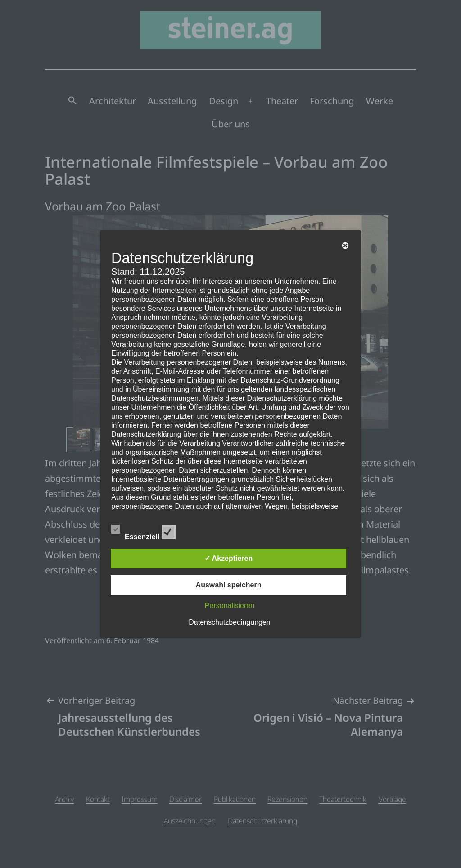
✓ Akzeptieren (229, 558)
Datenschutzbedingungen (229, 622)
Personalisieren (230, 606)
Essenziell (143, 531)
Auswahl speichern (229, 585)
